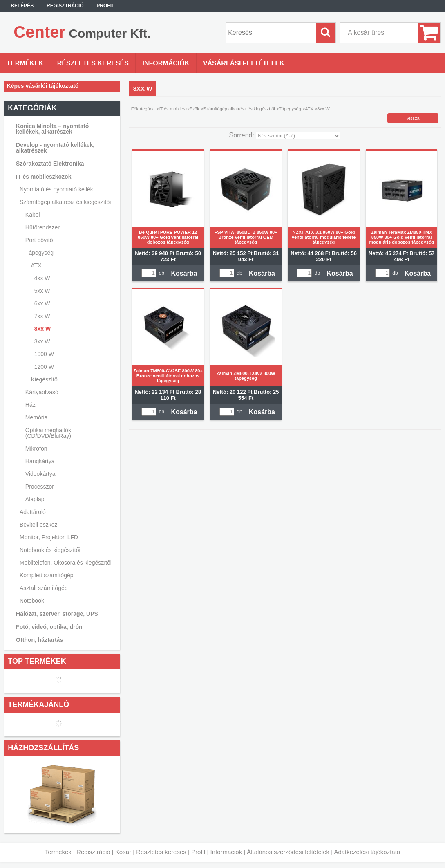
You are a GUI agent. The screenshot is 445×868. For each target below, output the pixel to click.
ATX (309, 109)
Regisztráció (93, 852)
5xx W (42, 291)
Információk (226, 852)
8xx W (42, 329)
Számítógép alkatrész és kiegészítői (239, 109)
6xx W (42, 303)
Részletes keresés (161, 852)
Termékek (58, 852)
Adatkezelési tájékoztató (367, 852)
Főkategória (143, 109)
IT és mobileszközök (179, 109)
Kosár (123, 852)
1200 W (44, 367)
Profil (198, 852)
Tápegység (290, 109)
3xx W (42, 341)
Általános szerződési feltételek (288, 852)
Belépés (22, 6)
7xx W (42, 316)
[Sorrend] (298, 136)
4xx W (42, 278)
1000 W (44, 354)
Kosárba (184, 273)
